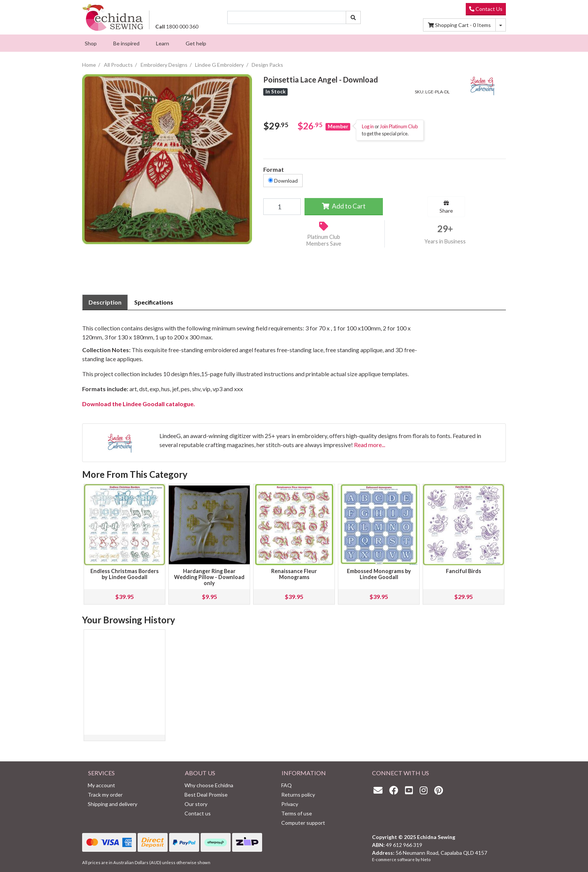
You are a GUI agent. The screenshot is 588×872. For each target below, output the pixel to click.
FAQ (286, 785)
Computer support (303, 823)
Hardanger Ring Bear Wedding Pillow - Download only (209, 577)
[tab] (105, 302)
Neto (426, 859)
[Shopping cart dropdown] (501, 25)
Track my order (105, 795)
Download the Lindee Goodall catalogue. (139, 404)
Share (446, 207)
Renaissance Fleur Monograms (294, 574)
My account (101, 785)
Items (459, 25)
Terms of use (297, 813)
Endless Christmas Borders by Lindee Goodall (124, 574)
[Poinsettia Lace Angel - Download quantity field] (282, 207)
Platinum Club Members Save (324, 240)
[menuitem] (91, 43)
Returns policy (298, 795)
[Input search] (287, 17)
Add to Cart (344, 206)
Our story (196, 804)
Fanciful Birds (463, 571)
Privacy (290, 804)
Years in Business (445, 241)
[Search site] (353, 17)
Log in (368, 126)
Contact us (198, 813)
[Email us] (380, 790)
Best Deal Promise (206, 795)
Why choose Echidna (209, 785)
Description (105, 302)
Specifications (154, 302)
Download (283, 181)
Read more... (370, 445)
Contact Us (486, 9)
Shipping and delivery (112, 804)
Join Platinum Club (399, 126)
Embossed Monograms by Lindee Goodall (379, 574)
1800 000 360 (177, 26)
